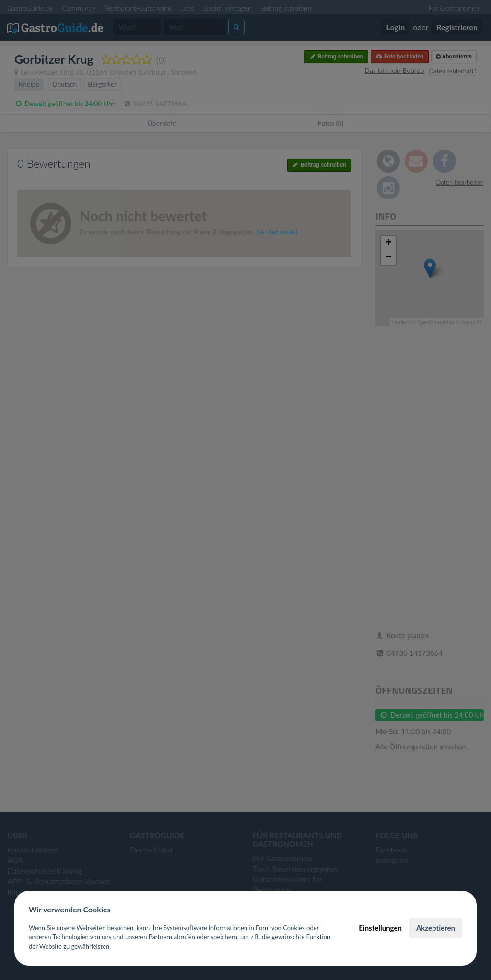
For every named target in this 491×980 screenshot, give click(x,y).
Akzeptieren (436, 928)
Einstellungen (380, 928)
